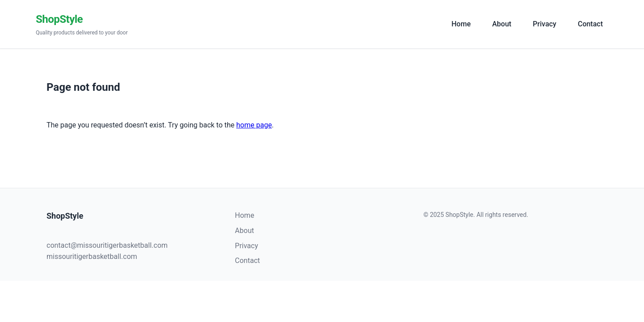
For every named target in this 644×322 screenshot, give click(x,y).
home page (254, 125)
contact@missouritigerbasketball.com (107, 245)
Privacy (544, 24)
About (502, 24)
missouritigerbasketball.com (92, 256)
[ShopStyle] (237, 24)
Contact (590, 24)
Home (461, 24)
